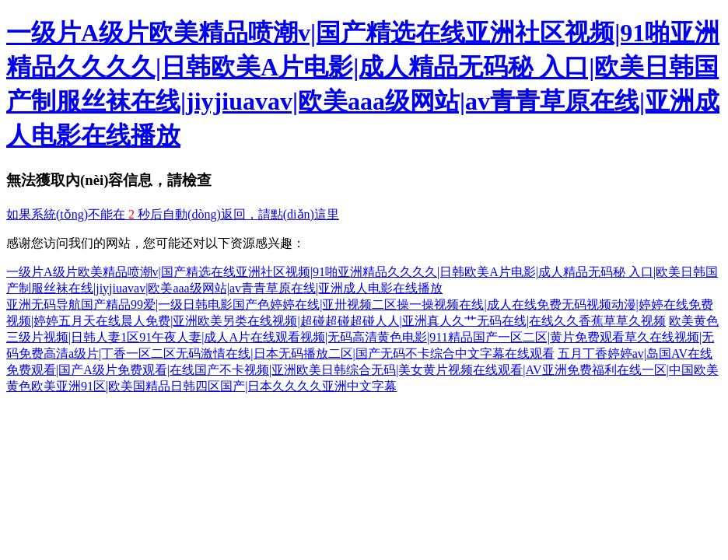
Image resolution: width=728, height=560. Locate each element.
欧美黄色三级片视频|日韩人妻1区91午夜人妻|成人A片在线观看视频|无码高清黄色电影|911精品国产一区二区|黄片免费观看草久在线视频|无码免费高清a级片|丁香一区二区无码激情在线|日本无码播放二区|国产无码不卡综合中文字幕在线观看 (362, 337)
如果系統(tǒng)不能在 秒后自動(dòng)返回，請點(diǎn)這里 (173, 214)
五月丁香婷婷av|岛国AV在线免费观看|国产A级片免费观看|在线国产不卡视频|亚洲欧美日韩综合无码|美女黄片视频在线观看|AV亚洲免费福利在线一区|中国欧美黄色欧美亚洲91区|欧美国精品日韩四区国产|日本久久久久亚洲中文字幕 (362, 370)
